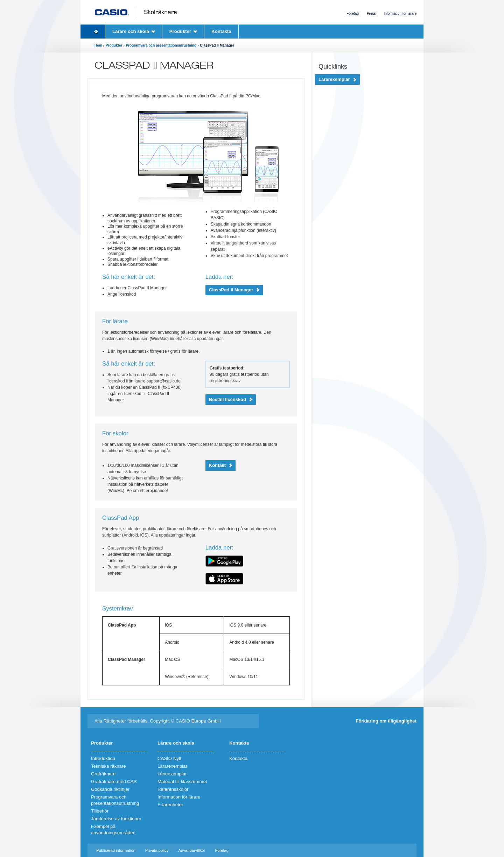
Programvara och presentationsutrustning (161, 45)
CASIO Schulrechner (138, 12)
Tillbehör (100, 811)
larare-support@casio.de (157, 381)
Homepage (96, 32)
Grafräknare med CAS (114, 782)
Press (371, 13)
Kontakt (217, 465)
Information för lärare (400, 13)
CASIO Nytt (169, 758)
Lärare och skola (131, 31)
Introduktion (103, 758)
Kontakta (221, 31)
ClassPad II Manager (231, 290)
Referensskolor (173, 789)
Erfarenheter (170, 805)
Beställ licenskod (227, 399)
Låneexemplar (172, 774)
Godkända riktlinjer (110, 789)
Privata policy (157, 850)
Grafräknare (103, 774)
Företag (353, 13)
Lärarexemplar (334, 79)
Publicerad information (116, 850)
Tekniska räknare (108, 766)
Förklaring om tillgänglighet (386, 721)
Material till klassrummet (182, 782)
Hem (98, 45)
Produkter (180, 31)
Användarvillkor (192, 850)
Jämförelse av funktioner (116, 819)
